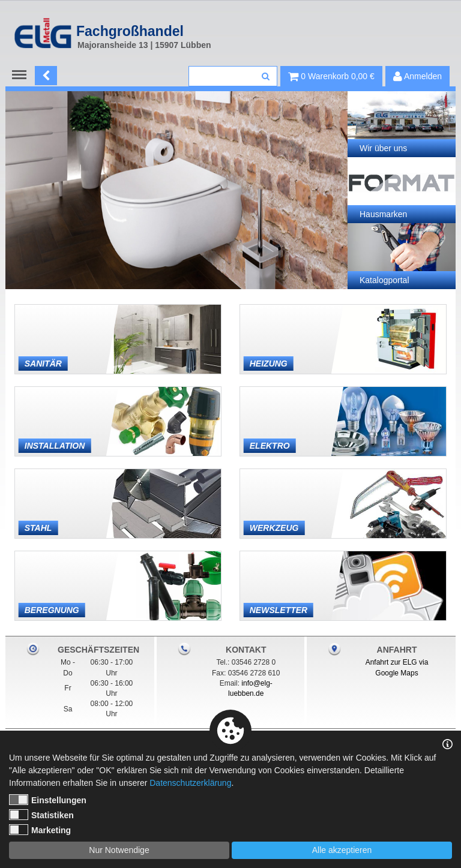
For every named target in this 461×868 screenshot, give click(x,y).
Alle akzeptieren (342, 850)
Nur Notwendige (119, 850)
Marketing (40, 830)
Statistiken (41, 815)
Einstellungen (48, 800)
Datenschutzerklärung (190, 783)
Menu (22, 75)
